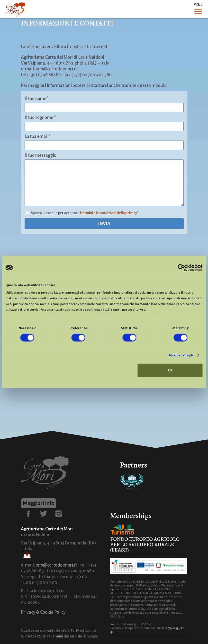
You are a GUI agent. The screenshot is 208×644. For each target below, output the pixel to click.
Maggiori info (39, 503)
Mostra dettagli (181, 355)
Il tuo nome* (36, 99)
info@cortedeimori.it (56, 565)
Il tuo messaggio (41, 155)
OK (170, 370)
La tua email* (37, 136)
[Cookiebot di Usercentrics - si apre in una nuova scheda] (181, 268)
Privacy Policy (35, 636)
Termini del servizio (66, 636)
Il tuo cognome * (40, 117)
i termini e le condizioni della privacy (109, 213)
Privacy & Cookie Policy (43, 612)
